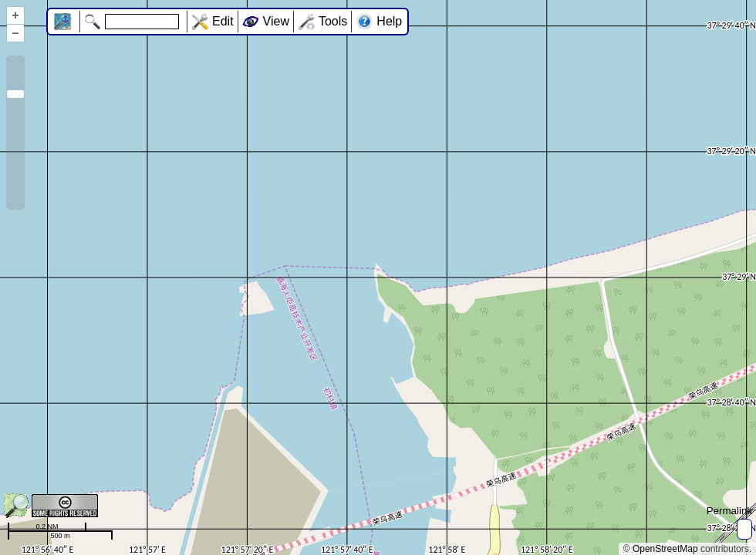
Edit (223, 21)
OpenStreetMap (665, 549)
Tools (333, 21)
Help (389, 21)
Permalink (729, 511)
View (276, 21)
